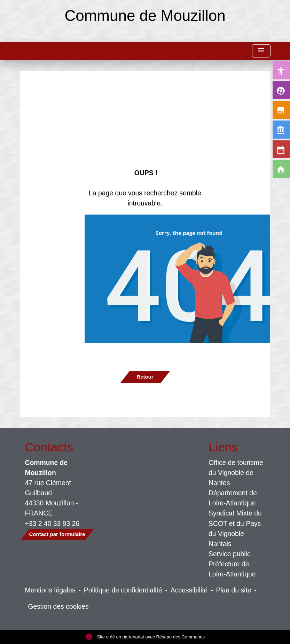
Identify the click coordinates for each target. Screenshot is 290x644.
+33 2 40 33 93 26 (52, 523)
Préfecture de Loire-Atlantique (232, 569)
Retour (145, 377)
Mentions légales (50, 590)
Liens (223, 447)
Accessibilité (189, 590)
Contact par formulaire (57, 534)
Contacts (49, 447)
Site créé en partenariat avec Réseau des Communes (145, 637)
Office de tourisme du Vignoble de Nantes (236, 473)
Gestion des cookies (58, 606)
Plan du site (233, 590)
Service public (230, 554)
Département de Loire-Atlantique (233, 498)
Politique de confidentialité (123, 590)
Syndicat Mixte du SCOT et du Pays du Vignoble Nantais (235, 528)
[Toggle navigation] (261, 51)
